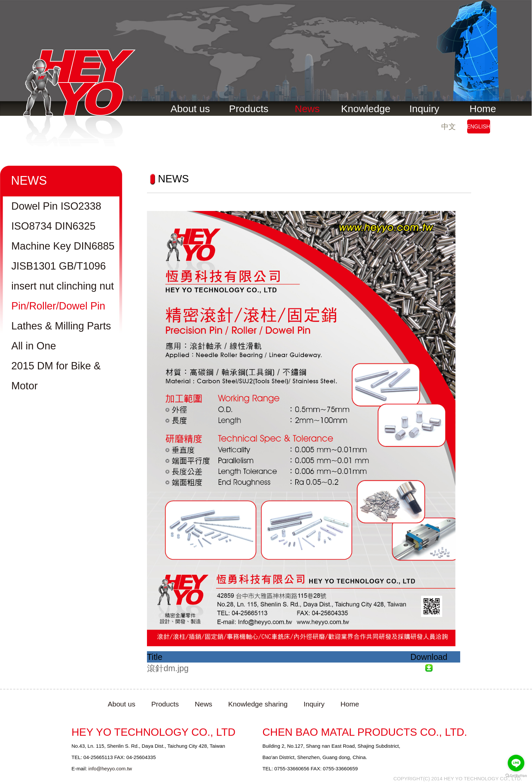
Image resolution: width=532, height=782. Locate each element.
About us (190, 109)
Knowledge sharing (258, 704)
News (307, 109)
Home (483, 109)
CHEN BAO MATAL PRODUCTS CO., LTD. (365, 732)
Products (249, 109)
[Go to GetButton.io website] (516, 776)
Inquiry (424, 109)
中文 (449, 127)
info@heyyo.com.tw (110, 769)
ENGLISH (478, 127)
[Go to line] (516, 763)
